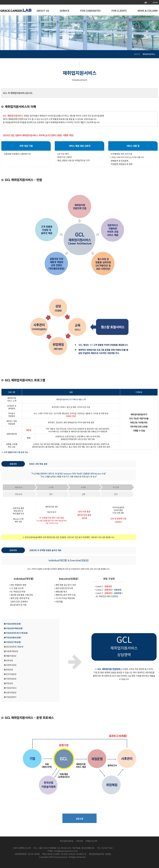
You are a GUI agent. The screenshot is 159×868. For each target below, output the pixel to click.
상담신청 (80, 819)
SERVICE (65, 11)
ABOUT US (43, 11)
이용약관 (79, 841)
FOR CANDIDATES (90, 11)
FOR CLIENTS (119, 11)
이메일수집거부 (91, 841)
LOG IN (155, 2)
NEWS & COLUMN (148, 11)
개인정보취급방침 (67, 841)
